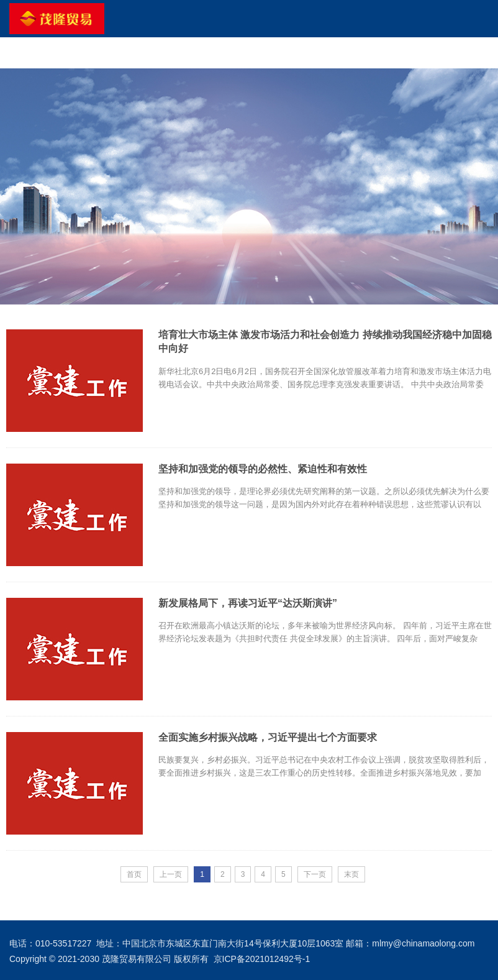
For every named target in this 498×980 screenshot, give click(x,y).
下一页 (315, 874)
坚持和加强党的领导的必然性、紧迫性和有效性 (263, 469)
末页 (351, 874)
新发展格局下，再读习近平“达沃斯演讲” (248, 603)
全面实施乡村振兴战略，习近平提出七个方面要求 (268, 737)
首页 (134, 874)
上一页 (171, 874)
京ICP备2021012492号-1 (262, 959)
